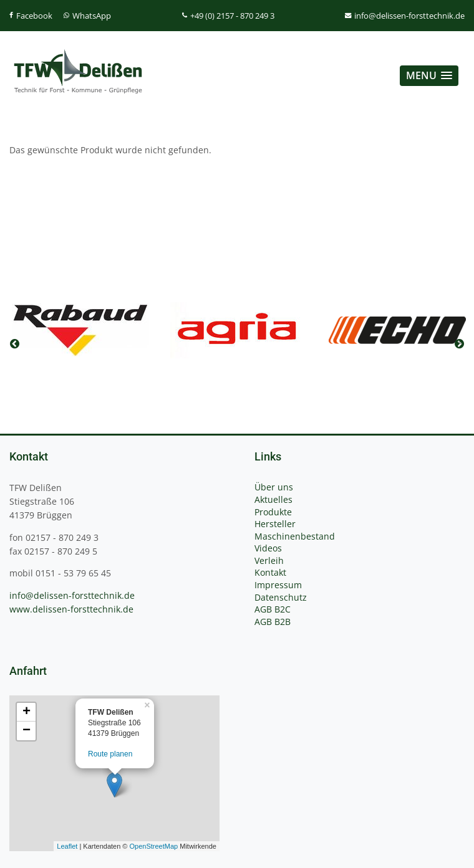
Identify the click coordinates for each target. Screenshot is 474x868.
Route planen (110, 754)
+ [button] (27, 712)
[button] (429, 76)
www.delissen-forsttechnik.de (71, 609)
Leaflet (67, 846)
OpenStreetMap (154, 846)
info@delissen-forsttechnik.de (72, 595)
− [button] (27, 731)
